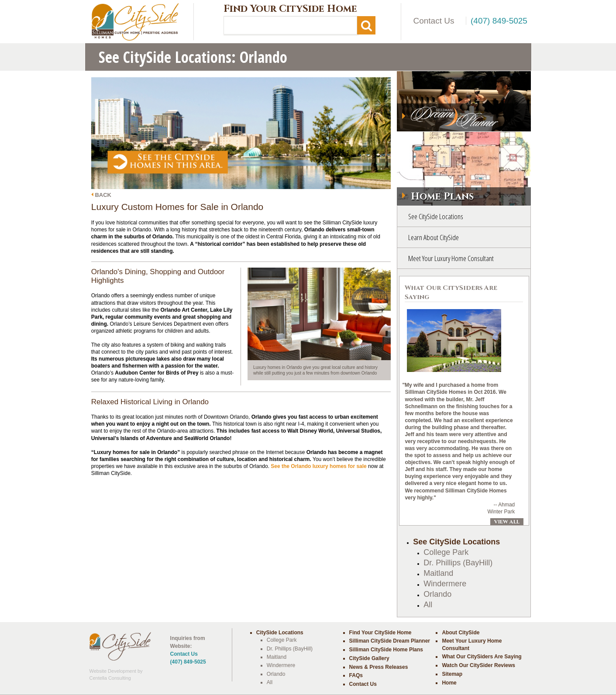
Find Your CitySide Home (290, 9)
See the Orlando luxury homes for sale (318, 466)
